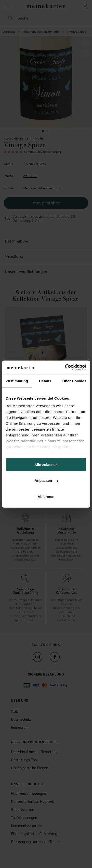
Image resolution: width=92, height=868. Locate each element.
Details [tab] (45, 381)
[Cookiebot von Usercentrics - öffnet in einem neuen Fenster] (66, 367)
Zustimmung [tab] (17, 381)
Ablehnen (46, 496)
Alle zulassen (46, 464)
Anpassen (46, 480)
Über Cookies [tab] (74, 381)
